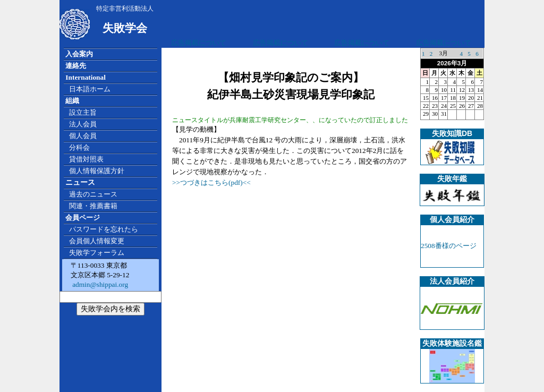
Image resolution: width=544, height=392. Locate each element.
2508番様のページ (449, 246)
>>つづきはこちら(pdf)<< (211, 182)
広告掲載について (199, 43)
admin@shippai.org (99, 284)
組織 (72, 101)
